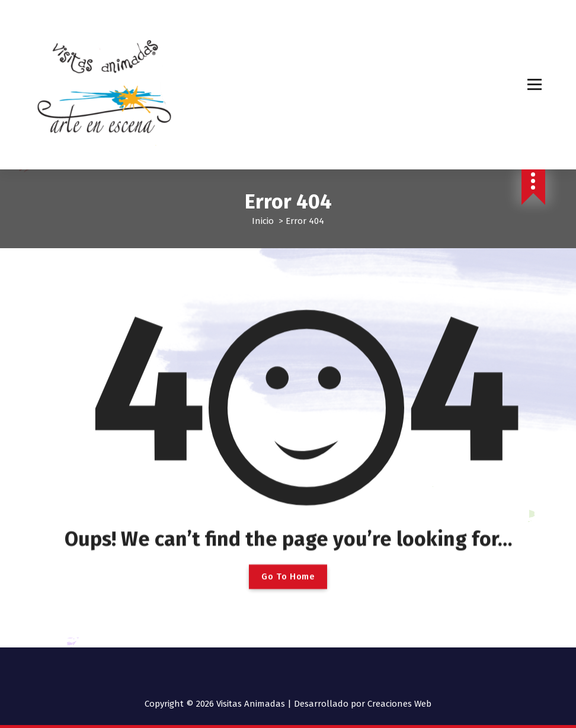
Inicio (263, 221)
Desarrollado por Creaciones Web (363, 704)
